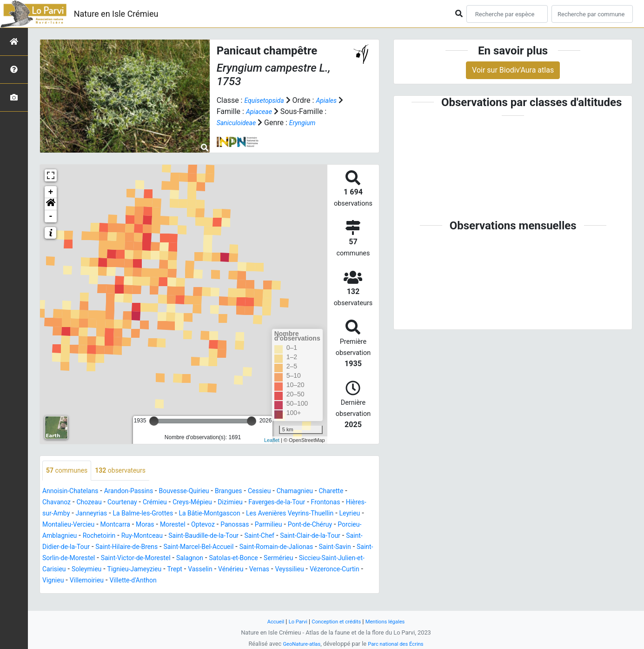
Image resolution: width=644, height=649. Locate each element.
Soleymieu (60, 581)
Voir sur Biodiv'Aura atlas (513, 70)
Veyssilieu (287, 581)
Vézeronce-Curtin (337, 581)
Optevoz (345, 525)
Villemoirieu (92, 592)
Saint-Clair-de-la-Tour (184, 548)
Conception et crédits (336, 621)
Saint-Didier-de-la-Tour (261, 548)
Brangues (253, 492)
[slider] (154, 421)
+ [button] (51, 192)
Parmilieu (96, 537)
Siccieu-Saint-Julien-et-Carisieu (298, 570)
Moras (280, 525)
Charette (56, 503)
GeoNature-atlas (298, 644)
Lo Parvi (293, 621)
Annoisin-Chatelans (74, 492)
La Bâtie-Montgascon (294, 514)
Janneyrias (160, 514)
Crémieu (202, 503)
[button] (51, 204)
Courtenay (166, 503)
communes (70, 471)
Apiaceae (267, 111)
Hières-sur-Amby (109, 514)
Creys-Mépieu (245, 503)
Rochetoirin (265, 537)
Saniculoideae (239, 123)
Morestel (311, 525)
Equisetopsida (267, 100)
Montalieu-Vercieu (194, 525)
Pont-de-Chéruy (143, 537)
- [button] (51, 216)
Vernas (253, 581)
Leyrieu (147, 525)
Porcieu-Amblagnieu (207, 537)
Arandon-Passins (140, 492)
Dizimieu (287, 503)
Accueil (268, 621)
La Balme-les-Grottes (218, 514)
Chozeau (129, 503)
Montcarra (247, 525)
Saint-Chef (127, 548)
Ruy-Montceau (314, 537)
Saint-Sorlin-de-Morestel (305, 559)
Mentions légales (391, 621)
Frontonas (59, 514)
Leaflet (272, 440)
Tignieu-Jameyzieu (113, 581)
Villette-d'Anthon (145, 592)
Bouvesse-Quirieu (203, 492)
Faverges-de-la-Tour (340, 503)
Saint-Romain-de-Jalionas (175, 559)
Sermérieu (224, 570)
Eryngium (310, 123)
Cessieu (288, 492)
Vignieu (55, 592)
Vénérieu (221, 581)
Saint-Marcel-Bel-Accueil (86, 559)
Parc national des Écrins (398, 644)
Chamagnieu (327, 492)
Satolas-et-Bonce (174, 570)
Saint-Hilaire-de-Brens (339, 548)
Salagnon (125, 570)
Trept (158, 581)
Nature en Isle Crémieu (116, 14)
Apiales (334, 100)
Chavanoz (93, 503)
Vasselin (187, 581)
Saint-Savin (241, 559)
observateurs (130, 471)
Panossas (59, 537)
